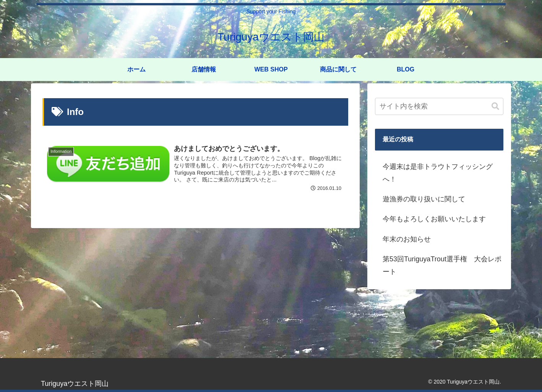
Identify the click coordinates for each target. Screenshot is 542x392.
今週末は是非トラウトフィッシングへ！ (438, 173)
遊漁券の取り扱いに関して (424, 199)
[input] (439, 106)
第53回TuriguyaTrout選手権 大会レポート (442, 265)
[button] (495, 106)
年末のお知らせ (407, 239)
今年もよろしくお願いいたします (434, 219)
